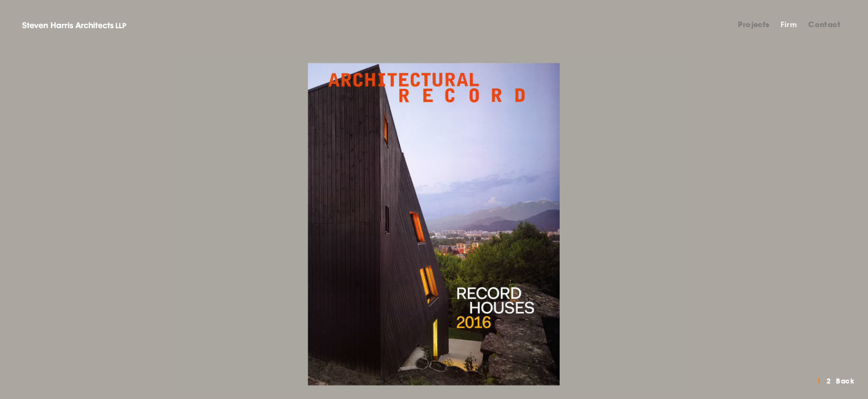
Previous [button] (217, 224)
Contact (824, 25)
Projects (753, 25)
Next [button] (651, 224)
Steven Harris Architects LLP (74, 25)
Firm (789, 25)
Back (845, 381)
